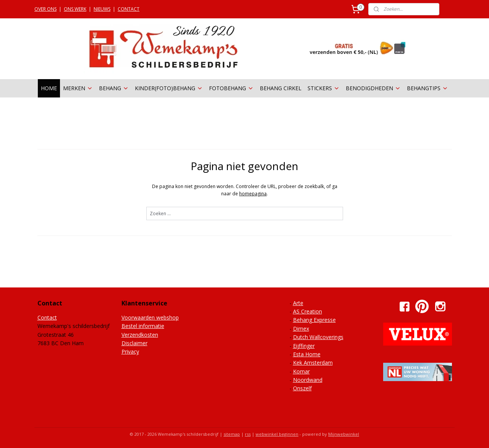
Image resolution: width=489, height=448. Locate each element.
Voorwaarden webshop (150, 317)
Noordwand (308, 380)
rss (248, 434)
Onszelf (302, 388)
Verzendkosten (140, 335)
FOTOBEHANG (231, 88)
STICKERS (324, 88)
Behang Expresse (314, 320)
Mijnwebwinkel (344, 434)
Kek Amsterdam (313, 363)
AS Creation (308, 311)
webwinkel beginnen (277, 434)
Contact (47, 317)
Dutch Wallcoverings (318, 337)
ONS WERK (75, 9)
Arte (298, 303)
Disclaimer (134, 343)
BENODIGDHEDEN (373, 88)
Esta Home (307, 354)
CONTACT (129, 9)
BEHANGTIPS (427, 88)
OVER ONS (45, 9)
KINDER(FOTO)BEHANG (169, 88)
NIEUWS (102, 9)
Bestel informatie (143, 326)
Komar (301, 371)
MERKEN (78, 88)
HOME (49, 88)
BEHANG (114, 88)
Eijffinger (304, 346)
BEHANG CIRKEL (281, 88)
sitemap (232, 434)
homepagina (253, 194)
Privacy (130, 351)
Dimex (301, 329)
